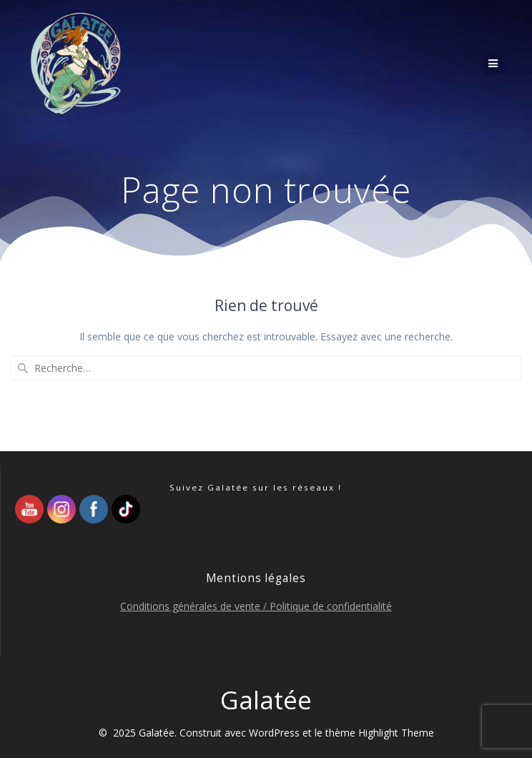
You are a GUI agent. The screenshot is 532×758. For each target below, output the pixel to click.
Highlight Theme (396, 733)
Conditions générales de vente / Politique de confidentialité (256, 606)
